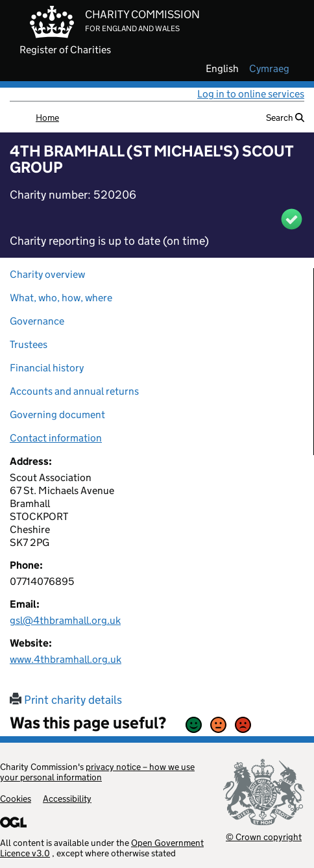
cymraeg (269, 69)
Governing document (57, 415)
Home (47, 118)
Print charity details (66, 700)
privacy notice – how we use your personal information (97, 772)
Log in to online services (251, 94)
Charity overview (47, 274)
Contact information (56, 438)
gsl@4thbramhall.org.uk (65, 620)
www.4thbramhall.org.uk (66, 659)
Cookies (16, 799)
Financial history (47, 368)
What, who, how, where (61, 298)
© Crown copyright (264, 837)
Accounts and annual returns (74, 391)
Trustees (29, 344)
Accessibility (67, 799)
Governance (37, 321)
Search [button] (285, 118)
